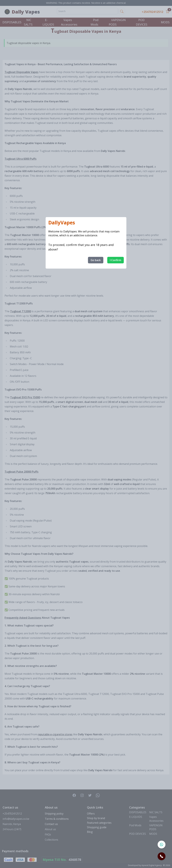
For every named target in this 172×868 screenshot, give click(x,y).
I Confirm (116, 260)
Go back (96, 260)
